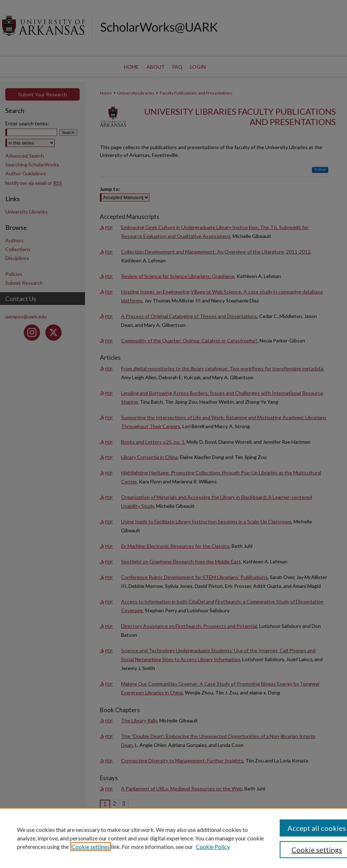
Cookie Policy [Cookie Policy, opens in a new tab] (213, 847)
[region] (173, 838)
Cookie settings (91, 847)
